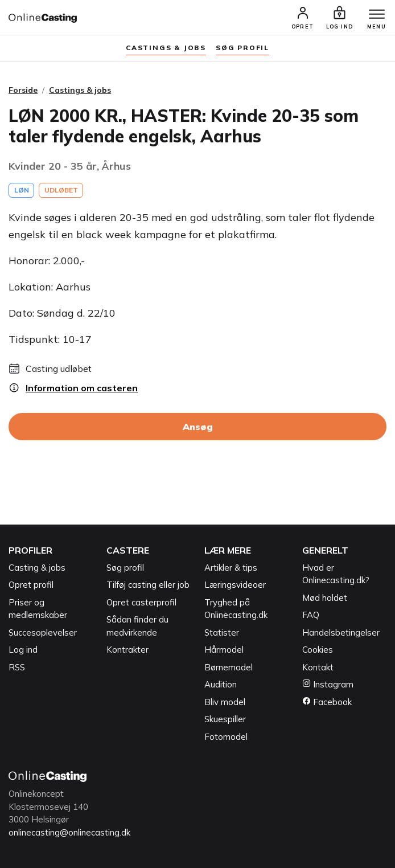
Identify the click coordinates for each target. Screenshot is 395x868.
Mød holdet (325, 598)
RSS (17, 667)
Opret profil (31, 585)
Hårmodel (224, 650)
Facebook (327, 702)
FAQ (311, 615)
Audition (221, 684)
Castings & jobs (166, 48)
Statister (222, 632)
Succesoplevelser (43, 632)
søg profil (242, 48)
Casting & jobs (37, 568)
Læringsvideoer (235, 585)
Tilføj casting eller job (148, 585)
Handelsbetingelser (341, 632)
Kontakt (318, 667)
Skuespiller (225, 719)
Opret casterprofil (141, 602)
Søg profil (125, 568)
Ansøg (198, 427)
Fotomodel (226, 737)
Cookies (318, 650)
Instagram (328, 684)
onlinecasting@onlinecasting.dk (69, 832)
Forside (23, 90)
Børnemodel (229, 667)
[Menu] (377, 15)
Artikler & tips (231, 568)
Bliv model (225, 702)
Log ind (23, 650)
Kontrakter (127, 650)
